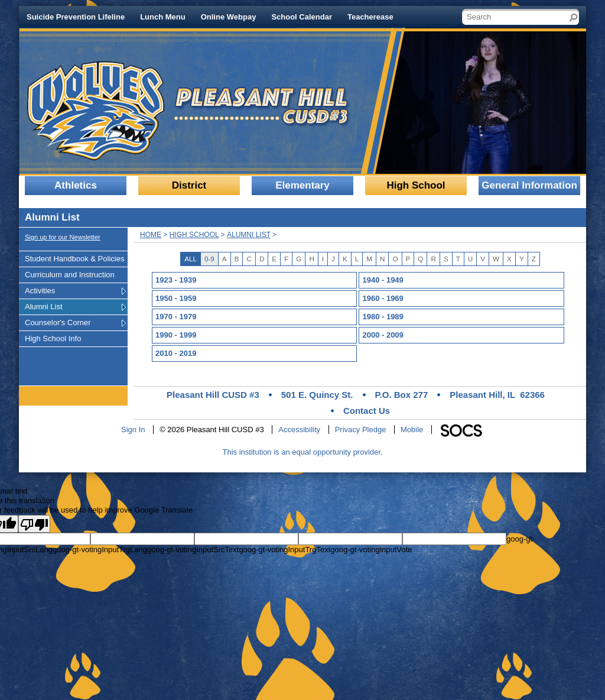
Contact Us (367, 411)
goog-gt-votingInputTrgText (284, 550)
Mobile (412, 430)
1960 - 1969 (383, 298)
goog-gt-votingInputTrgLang (100, 550)
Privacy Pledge (361, 430)
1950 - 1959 (176, 298)
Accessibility (299, 430)
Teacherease (370, 17)
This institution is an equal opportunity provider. (303, 452)
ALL (191, 259)
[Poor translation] (34, 524)
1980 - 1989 (383, 317)
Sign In (133, 430)
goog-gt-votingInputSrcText (193, 550)
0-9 (209, 259)
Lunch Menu (163, 17)
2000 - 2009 (383, 335)
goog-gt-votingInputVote (371, 550)
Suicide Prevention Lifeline (76, 17)
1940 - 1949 (383, 280)
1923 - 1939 (176, 280)
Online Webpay (229, 17)
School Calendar (302, 17)
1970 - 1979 (176, 317)
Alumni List (249, 235)
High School (194, 235)
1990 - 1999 (176, 335)
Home (151, 235)
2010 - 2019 (176, 353)
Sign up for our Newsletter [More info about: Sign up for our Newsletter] (63, 237)
